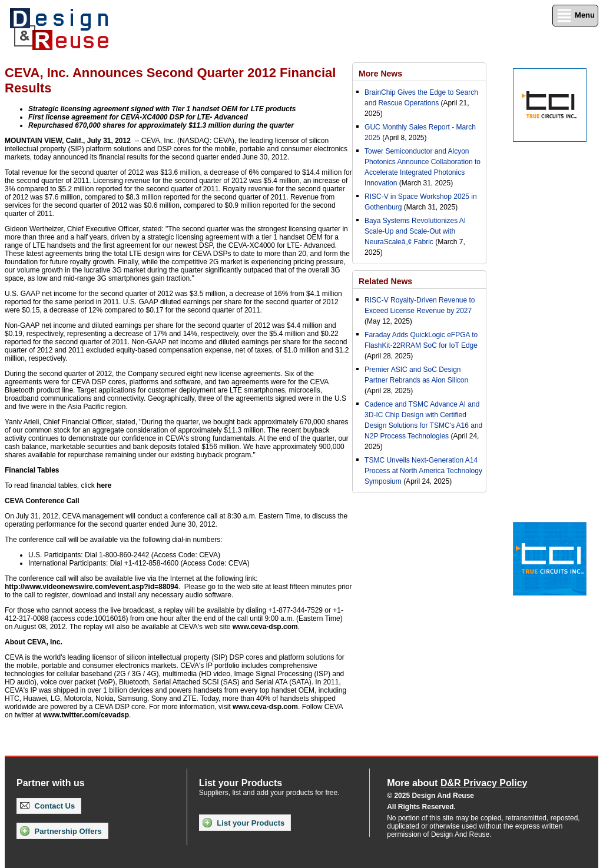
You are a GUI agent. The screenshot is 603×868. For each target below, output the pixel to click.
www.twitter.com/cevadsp (86, 715)
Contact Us (47, 806)
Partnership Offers (61, 831)
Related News (385, 281)
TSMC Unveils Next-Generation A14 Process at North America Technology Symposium (423, 471)
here (104, 485)
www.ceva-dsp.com (265, 627)
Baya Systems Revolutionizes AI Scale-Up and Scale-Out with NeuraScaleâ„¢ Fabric (415, 231)
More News (380, 74)
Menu (575, 16)
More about (457, 783)
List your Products (243, 823)
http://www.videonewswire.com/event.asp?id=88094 (92, 587)
